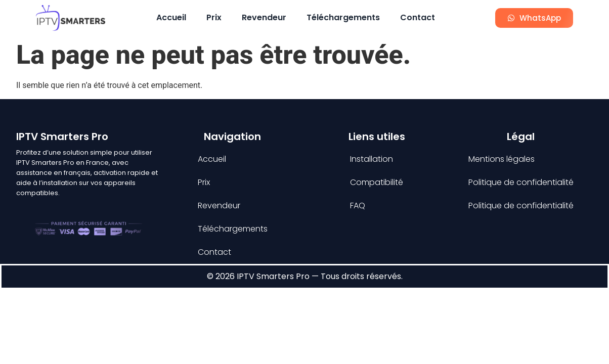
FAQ (358, 206)
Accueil (171, 17)
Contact (418, 17)
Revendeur (264, 17)
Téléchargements (343, 17)
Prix (214, 17)
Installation (372, 159)
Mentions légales (502, 159)
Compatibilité (377, 182)
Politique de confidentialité (521, 182)
